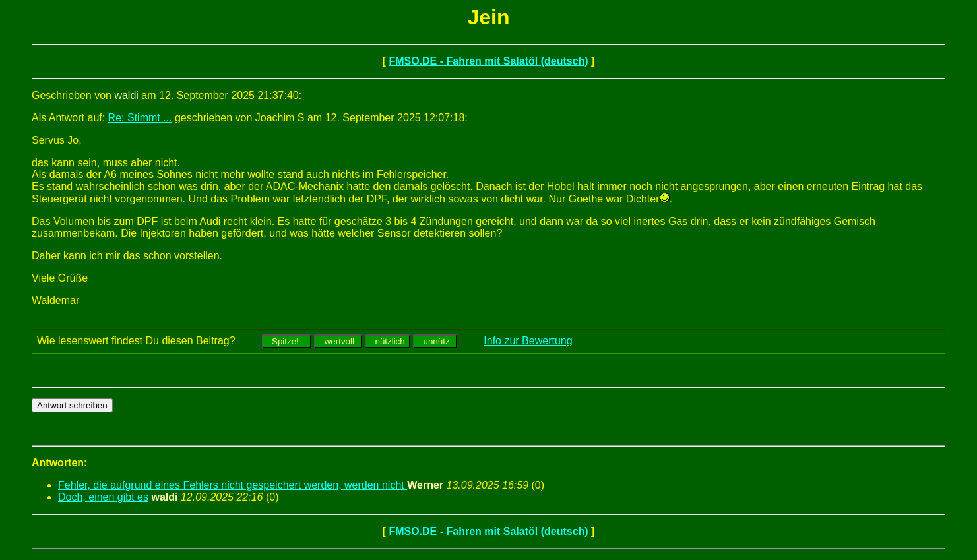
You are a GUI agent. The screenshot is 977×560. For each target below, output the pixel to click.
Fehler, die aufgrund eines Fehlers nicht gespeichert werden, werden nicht (233, 485)
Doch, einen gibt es (103, 497)
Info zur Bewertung (528, 341)
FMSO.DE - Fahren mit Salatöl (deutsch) (488, 61)
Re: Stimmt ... (140, 118)
